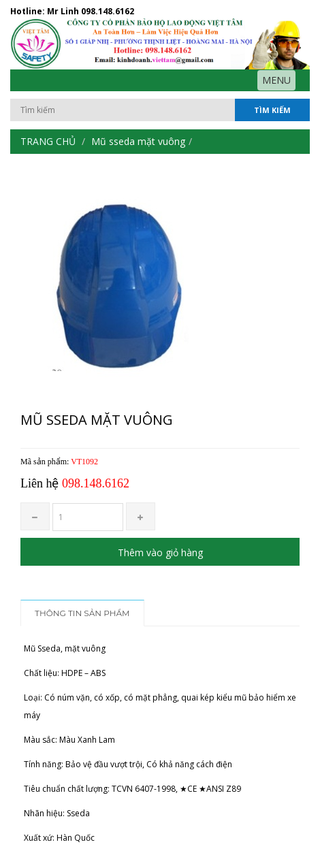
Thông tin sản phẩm (82, 613)
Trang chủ (48, 141)
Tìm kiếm (272, 110)
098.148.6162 (108, 11)
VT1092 (84, 462)
